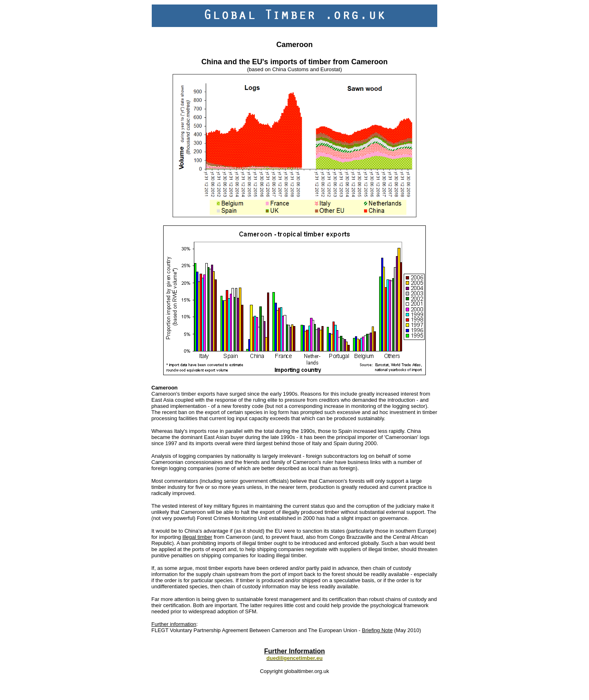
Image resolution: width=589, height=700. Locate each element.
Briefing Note (377, 630)
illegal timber (197, 537)
